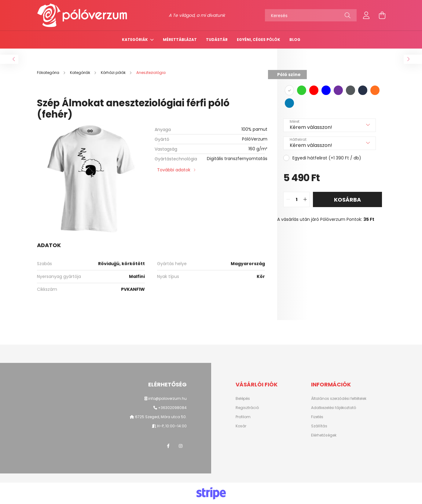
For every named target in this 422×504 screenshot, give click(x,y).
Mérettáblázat (180, 40)
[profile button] (366, 15)
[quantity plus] (305, 199)
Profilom (243, 417)
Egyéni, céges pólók (259, 40)
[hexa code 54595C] (350, 90)
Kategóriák (135, 40)
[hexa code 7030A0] (338, 90)
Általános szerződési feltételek (339, 399)
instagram (181, 446)
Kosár (241, 426)
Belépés (243, 399)
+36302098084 (172, 408)
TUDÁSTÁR (217, 40)
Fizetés (317, 417)
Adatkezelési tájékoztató (334, 408)
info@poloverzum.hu (167, 398)
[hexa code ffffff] (289, 90)
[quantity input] (297, 199)
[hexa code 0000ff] (326, 90)
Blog (295, 40)
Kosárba (347, 200)
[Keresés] (311, 15)
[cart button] (382, 15)
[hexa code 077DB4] (289, 103)
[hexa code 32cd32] (302, 90)
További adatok (174, 170)
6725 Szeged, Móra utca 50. (160, 417)
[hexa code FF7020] (375, 90)
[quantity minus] (288, 199)
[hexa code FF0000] (314, 90)
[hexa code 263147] (363, 90)
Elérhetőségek (324, 435)
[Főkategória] (49, 73)
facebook (168, 446)
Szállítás (319, 426)
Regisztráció (247, 408)
